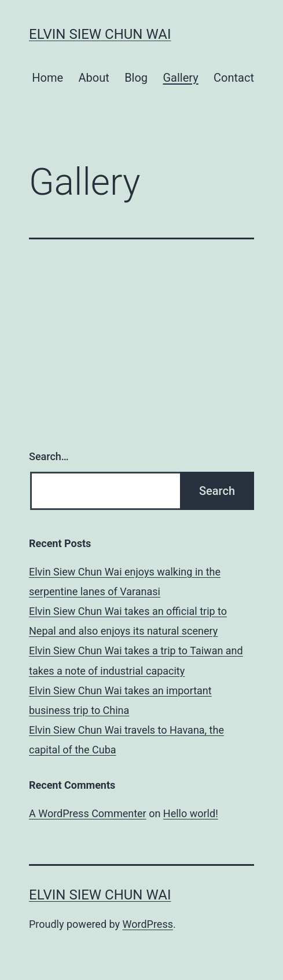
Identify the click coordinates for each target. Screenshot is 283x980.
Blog (136, 78)
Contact (234, 78)
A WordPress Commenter (88, 813)
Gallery (180, 78)
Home (47, 78)
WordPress (148, 924)
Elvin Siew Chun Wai (100, 34)
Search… (49, 456)
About (93, 78)
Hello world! (191, 813)
